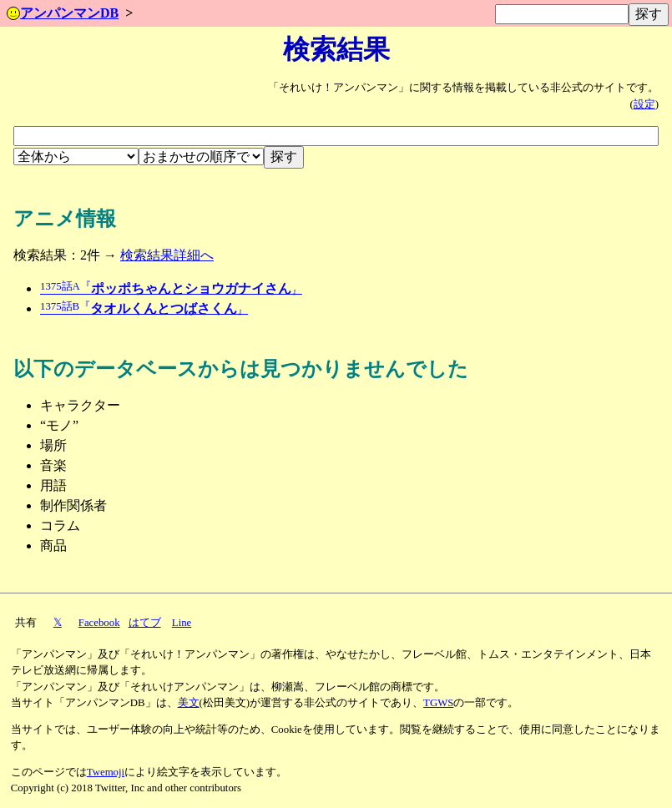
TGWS (438, 703)
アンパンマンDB (63, 13)
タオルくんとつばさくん (144, 308)
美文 (189, 703)
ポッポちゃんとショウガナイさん (171, 288)
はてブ (145, 623)
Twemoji (106, 772)
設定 (644, 104)
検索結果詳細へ (167, 255)
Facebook (99, 623)
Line (182, 623)
